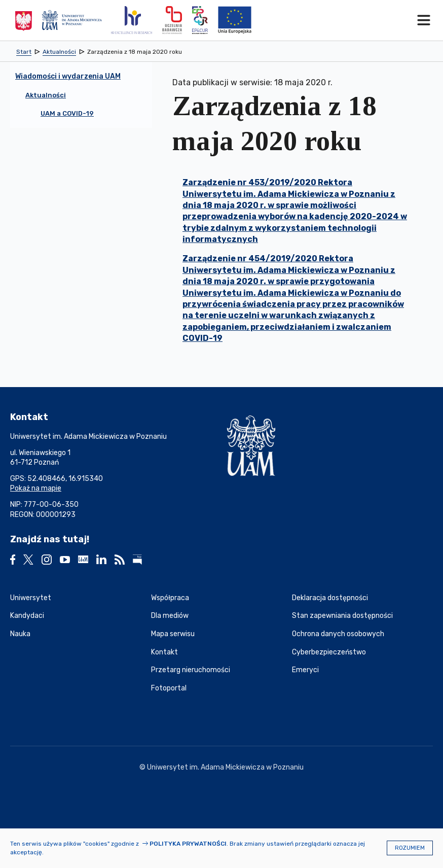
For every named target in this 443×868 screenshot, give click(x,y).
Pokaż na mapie (36, 488)
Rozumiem (410, 848)
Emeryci (305, 670)
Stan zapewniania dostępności (342, 616)
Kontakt (164, 652)
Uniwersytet (31, 598)
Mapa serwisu (173, 634)
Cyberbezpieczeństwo (329, 652)
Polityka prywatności (188, 844)
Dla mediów (170, 616)
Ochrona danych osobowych (338, 634)
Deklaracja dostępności (330, 598)
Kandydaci (27, 616)
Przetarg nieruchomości (191, 670)
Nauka (20, 634)
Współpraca (170, 598)
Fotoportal (169, 688)
